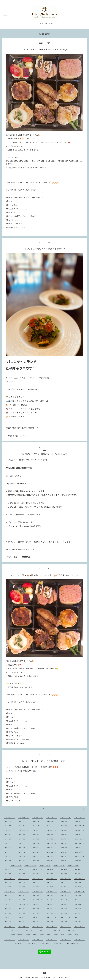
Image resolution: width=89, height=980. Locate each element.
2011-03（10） (17, 935)
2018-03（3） (24, 883)
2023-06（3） (10, 839)
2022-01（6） (66, 848)
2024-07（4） (10, 830)
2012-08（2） (24, 922)
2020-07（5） (66, 861)
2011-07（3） (45, 930)
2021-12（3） (80, 848)
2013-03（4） (10, 917)
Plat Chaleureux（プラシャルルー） (39, 978)
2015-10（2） (52, 896)
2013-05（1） (66, 913)
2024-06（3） (24, 830)
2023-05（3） (24, 839)
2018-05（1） (80, 878)
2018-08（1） (52, 878)
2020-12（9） (80, 856)
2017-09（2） (80, 883)
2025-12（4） (52, 817)
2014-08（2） (38, 904)
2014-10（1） (10, 904)
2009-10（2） (59, 943)
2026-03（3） (10, 817)
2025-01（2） (24, 826)
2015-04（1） (10, 900)
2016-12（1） (10, 891)
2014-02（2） (24, 909)
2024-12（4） (38, 826)
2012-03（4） (10, 926)
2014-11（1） (80, 900)
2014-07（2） (52, 904)
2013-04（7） (80, 913)
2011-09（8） (17, 930)
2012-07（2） (38, 922)
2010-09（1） (10, 939)
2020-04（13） (31, 865)
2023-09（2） (52, 835)
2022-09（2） (38, 843)
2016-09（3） (38, 891)
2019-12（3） (10, 869)
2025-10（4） (80, 817)
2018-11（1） (24, 878)
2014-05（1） (66, 904)
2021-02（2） (52, 856)
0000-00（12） (73, 943)
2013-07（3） (38, 913)
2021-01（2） (66, 856)
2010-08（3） (24, 939)
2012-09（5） (10, 922)
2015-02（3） (38, 900)
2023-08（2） (66, 835)
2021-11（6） (10, 852)
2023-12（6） (10, 835)
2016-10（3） (24, 891)
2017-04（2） (66, 887)
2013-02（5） (24, 917)
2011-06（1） (59, 930)
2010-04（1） (66, 939)
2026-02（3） (24, 817)
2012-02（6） (24, 926)
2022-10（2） (24, 843)
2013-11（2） (66, 909)
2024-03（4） (52, 830)
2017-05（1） (52, 887)
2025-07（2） (24, 822)
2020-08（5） (52, 861)
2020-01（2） (73, 865)
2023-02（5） (52, 839)
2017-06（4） (38, 887)
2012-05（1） (66, 922)
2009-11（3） (44, 943)
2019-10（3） (38, 869)
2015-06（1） (80, 896)
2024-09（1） (66, 826)
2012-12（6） (52, 917)
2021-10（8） (24, 852)
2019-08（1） (66, 869)
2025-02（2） (10, 826)
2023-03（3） (38, 839)
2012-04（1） (80, 922)
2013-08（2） (24, 913)
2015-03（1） (24, 900)
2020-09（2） (38, 861)
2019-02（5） (66, 874)
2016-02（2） (10, 896)
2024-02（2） (66, 830)
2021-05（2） (10, 856)
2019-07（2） (80, 869)
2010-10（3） (73, 935)
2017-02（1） (80, 887)
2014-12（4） (66, 900)
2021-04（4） (24, 856)
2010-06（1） (38, 939)
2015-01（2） (52, 900)
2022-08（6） (52, 843)
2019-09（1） (52, 869)
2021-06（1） (80, 852)
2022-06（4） (80, 843)
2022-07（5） (66, 843)
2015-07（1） (66, 896)
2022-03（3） (38, 848)
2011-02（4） (31, 935)
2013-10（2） (80, 909)
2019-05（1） (24, 874)
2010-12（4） (45, 935)
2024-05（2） (38, 830)
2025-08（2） (10, 822)
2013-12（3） (52, 909)
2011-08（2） (31, 930)
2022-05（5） (10, 848)
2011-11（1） (66, 926)
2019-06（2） (10, 874)
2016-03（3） (80, 891)
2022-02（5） (52, 848)
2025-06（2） (38, 822)
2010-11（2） (59, 935)
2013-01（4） (38, 917)
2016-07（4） (66, 891)
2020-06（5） (80, 861)
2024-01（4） (80, 830)
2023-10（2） (38, 835)
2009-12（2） (30, 943)
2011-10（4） (80, 926)
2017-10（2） (66, 883)
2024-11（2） (52, 826)
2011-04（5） (73, 930)
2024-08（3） (80, 826)
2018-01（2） (52, 883)
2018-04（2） (10, 883)
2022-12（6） (80, 839)
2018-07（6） (66, 878)
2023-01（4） (66, 839)
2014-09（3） (24, 904)
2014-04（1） (80, 904)
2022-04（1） (24, 848)
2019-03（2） (52, 874)
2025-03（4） (80, 822)
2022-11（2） (10, 843)
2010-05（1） (52, 939)
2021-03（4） (38, 856)
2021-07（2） (66, 852)
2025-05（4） (52, 822)
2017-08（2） (10, 887)
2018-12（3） (10, 878)
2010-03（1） (80, 939)
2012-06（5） (52, 922)
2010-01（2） (16, 943)
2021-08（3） (52, 852)
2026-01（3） (38, 817)
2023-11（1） (24, 835)
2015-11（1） (38, 896)
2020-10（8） (24, 861)
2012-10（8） (80, 917)
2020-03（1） (45, 865)
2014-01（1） (38, 909)
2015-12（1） (24, 896)
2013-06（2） (52, 913)
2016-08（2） (52, 891)
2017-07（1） (24, 887)
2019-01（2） (80, 874)
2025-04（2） (66, 822)
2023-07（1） (80, 835)
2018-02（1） (38, 883)
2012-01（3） (38, 926)
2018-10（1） (38, 878)
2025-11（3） (66, 817)
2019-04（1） (38, 874)
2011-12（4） (52, 926)
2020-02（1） (59, 865)
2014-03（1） (10, 909)
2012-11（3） (66, 917)
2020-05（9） (16, 865)
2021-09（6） (38, 852)
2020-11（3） (10, 861)
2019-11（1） (24, 869)
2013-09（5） (10, 913)
